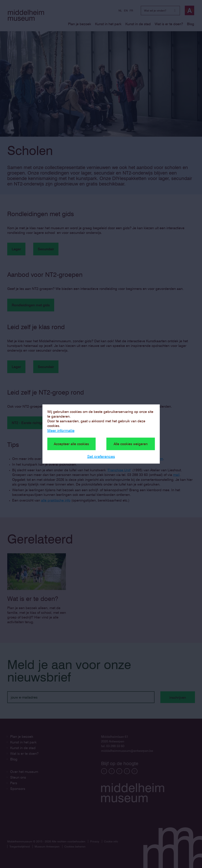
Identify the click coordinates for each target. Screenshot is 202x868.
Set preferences (101, 456)
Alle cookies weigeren (131, 444)
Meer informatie (61, 430)
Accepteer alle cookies (71, 444)
